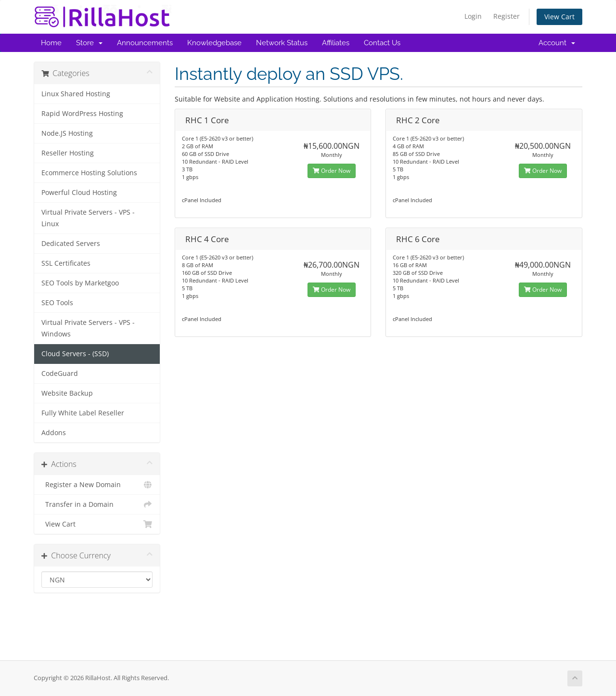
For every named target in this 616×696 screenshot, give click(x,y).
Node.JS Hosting (67, 133)
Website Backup (67, 393)
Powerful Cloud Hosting (79, 193)
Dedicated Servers (71, 244)
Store (89, 43)
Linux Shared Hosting (76, 94)
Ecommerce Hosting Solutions (89, 173)
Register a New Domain (97, 485)
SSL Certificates (66, 263)
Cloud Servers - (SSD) (75, 354)
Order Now (332, 171)
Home (51, 43)
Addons (54, 433)
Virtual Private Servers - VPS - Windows (88, 328)
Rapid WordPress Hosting (82, 114)
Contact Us (382, 43)
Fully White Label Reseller (83, 413)
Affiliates (336, 43)
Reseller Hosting (68, 153)
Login (473, 16)
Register (507, 16)
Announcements (145, 43)
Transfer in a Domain (97, 504)
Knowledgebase (214, 43)
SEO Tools (57, 303)
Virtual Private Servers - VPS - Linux (88, 218)
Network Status (282, 43)
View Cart (559, 17)
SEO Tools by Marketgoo (80, 283)
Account (557, 43)
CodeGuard (60, 374)
